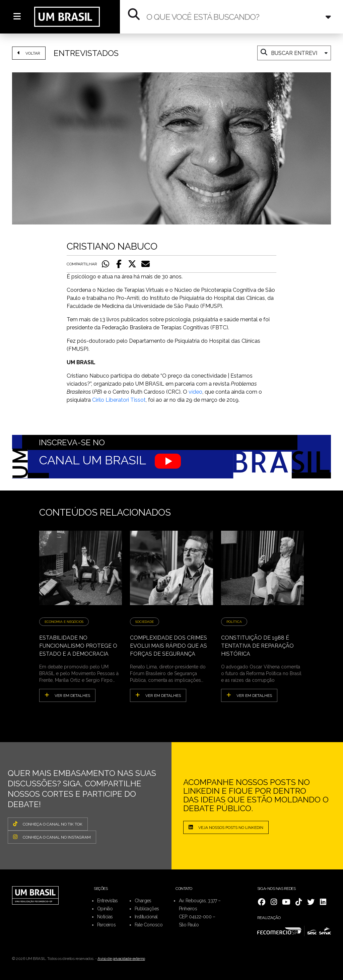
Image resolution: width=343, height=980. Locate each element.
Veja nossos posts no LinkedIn (226, 827)
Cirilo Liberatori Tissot (119, 400)
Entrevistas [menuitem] (108, 901)
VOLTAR (29, 53)
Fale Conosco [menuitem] (149, 925)
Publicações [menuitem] (147, 909)
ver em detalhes (67, 695)
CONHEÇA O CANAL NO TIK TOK (48, 824)
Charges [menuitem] (143, 901)
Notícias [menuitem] (105, 917)
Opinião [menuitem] (105, 909)
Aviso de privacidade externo (121, 959)
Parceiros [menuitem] (106, 925)
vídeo (195, 392)
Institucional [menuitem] (146, 917)
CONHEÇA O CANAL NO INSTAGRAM (52, 837)
